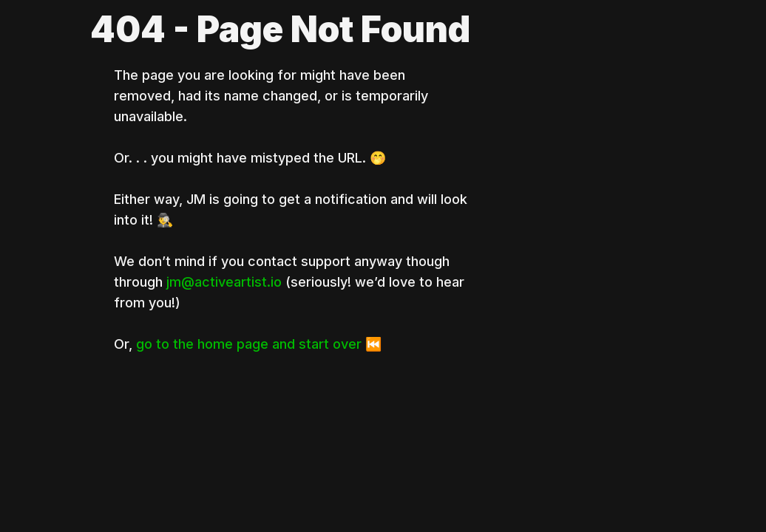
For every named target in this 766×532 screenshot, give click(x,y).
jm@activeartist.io (224, 282)
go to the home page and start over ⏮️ (259, 344)
